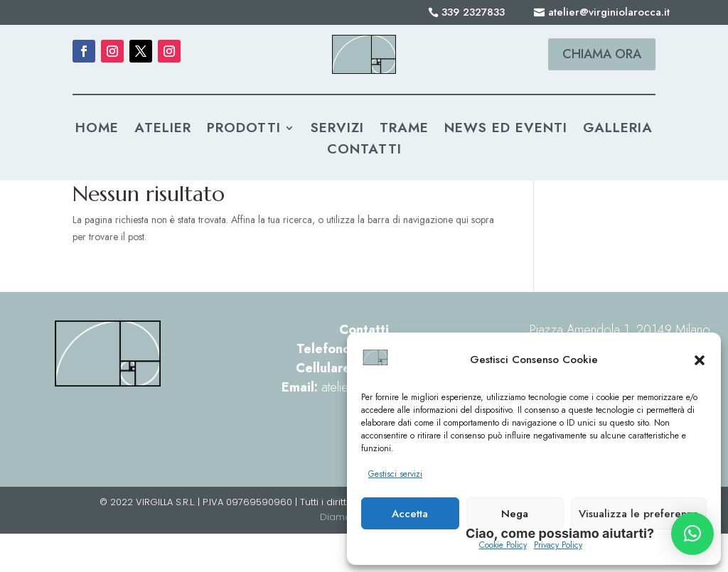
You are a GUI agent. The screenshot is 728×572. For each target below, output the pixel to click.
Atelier (163, 130)
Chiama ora (602, 54)
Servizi (337, 130)
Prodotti (244, 130)
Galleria (618, 130)
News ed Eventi (506, 130)
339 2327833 (473, 12)
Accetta (410, 514)
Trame (404, 130)
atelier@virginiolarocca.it (609, 12)
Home (97, 130)
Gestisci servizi (395, 474)
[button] (700, 360)
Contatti (364, 151)
